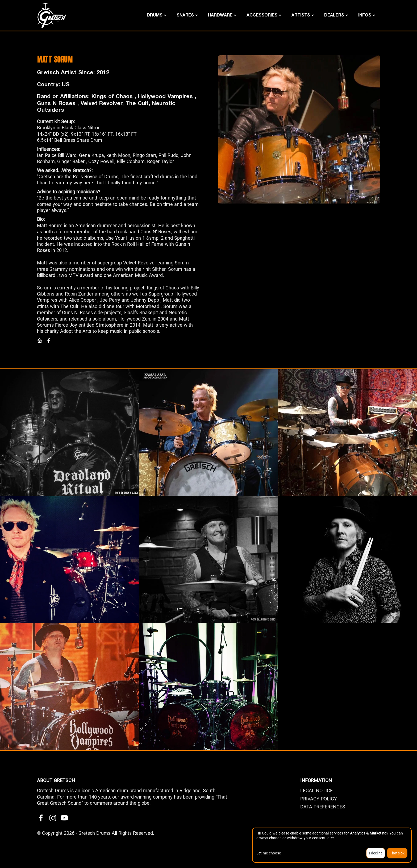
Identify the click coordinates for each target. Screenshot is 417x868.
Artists (301, 15)
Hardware (220, 15)
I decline (376, 853)
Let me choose (269, 853)
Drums (155, 15)
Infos (365, 15)
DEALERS (334, 15)
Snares (185, 15)
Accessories (262, 15)
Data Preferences (323, 807)
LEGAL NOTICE (316, 790)
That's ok (397, 853)
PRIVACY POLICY (319, 799)
